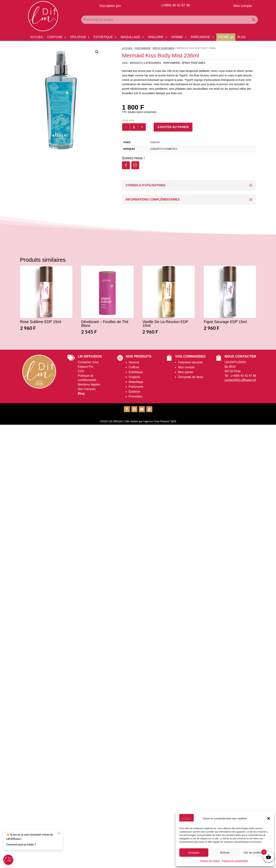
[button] (269, 818)
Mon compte (186, 367)
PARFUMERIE (203, 37)
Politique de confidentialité (235, 861)
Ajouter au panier (173, 127)
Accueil (127, 48)
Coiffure (134, 367)
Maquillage (136, 382)
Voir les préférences (256, 853)
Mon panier (185, 372)
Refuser (225, 853)
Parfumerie (136, 387)
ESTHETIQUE (105, 37)
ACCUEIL (37, 37)
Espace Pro (86, 367)
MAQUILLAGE (132, 37)
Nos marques (87, 389)
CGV (81, 371)
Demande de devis (190, 377)
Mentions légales (89, 384)
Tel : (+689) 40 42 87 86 (240, 376)
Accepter (194, 853)
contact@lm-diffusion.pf (240, 380)
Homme (134, 362)
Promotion (136, 396)
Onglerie (134, 377)
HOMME (179, 37)
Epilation (134, 392)
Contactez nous (88, 362)
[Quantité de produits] (134, 127)
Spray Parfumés (164, 48)
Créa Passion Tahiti (165, 421)
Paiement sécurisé (190, 362)
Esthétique (136, 372)
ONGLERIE (158, 37)
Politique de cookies (210, 861)
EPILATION (80, 37)
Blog (81, 393)
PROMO (224, 37)
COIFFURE (57, 37)
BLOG (241, 37)
